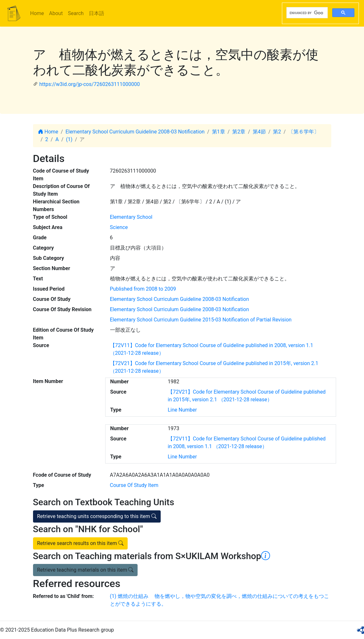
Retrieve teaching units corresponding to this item (97, 516)
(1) (69, 139)
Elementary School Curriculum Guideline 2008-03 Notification (135, 132)
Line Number (182, 410)
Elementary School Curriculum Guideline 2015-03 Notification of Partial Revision (201, 320)
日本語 (97, 13)
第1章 (219, 132)
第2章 (239, 132)
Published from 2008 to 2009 (143, 289)
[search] (306, 13)
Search (76, 13)
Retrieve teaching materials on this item (85, 570)
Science (119, 227)
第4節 (259, 132)
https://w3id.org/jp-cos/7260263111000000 (89, 84)
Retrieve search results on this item (80, 543)
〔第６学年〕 (304, 132)
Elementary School (131, 217)
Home (37, 13)
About (56, 13)
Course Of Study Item (134, 485)
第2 (277, 132)
